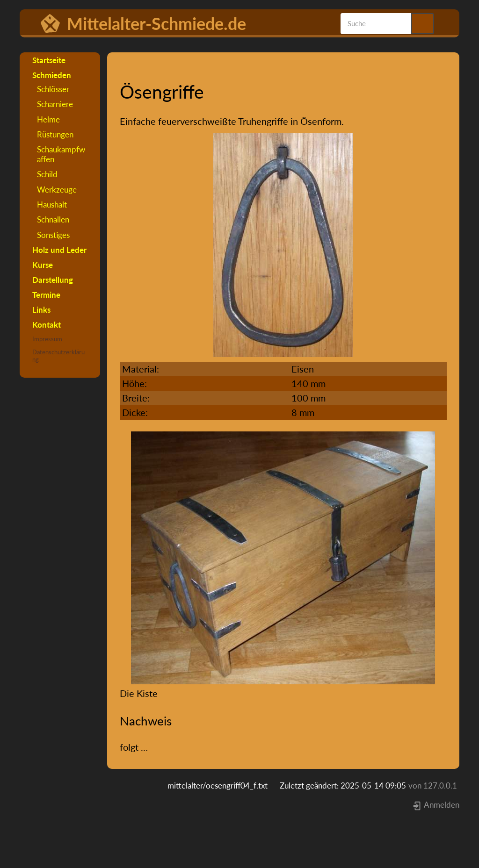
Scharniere (55, 104)
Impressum (47, 339)
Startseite (49, 60)
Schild (47, 174)
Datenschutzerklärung (58, 356)
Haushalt (52, 204)
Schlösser (53, 89)
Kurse (43, 265)
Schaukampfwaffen (61, 154)
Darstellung (53, 280)
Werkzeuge (57, 190)
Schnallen (53, 219)
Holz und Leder (59, 250)
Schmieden (52, 75)
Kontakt (47, 325)
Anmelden (436, 805)
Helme (48, 119)
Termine (46, 295)
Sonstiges (53, 235)
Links (41, 310)
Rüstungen (55, 134)
